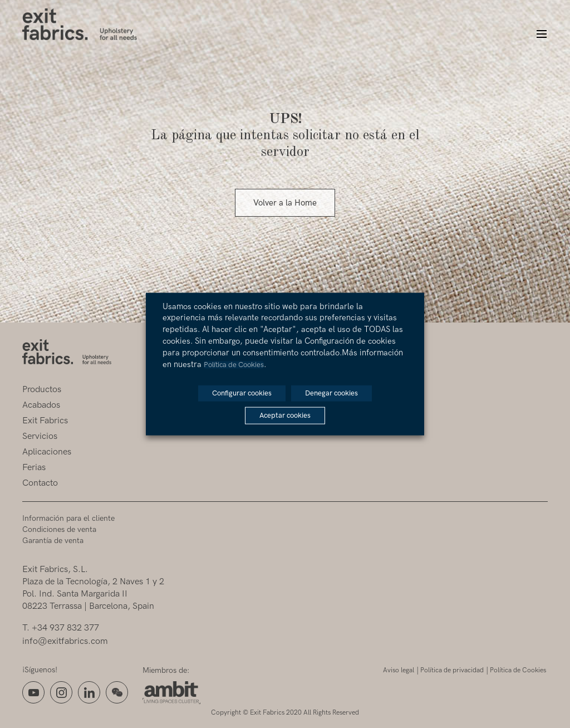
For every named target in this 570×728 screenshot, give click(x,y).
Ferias (34, 468)
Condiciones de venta (59, 529)
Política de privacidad (452, 670)
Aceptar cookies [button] (285, 416)
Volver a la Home (285, 203)
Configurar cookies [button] (242, 393)
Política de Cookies (518, 670)
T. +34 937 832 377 (61, 628)
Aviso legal (399, 670)
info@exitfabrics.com (65, 641)
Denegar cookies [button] (331, 393)
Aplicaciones (47, 452)
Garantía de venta (53, 541)
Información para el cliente (68, 518)
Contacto (40, 483)
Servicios (40, 436)
